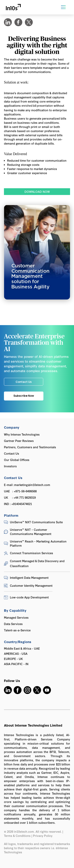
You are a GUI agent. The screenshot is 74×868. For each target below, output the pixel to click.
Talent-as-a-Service (17, 630)
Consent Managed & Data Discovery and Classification (37, 563)
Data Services (13, 624)
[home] (13, 7)
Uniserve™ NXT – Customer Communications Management (31, 532)
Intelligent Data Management (29, 578)
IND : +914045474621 (18, 504)
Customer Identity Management (31, 585)
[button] (63, 7)
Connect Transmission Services (31, 553)
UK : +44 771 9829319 (20, 497)
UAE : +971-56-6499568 (20, 491)
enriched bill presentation (37, 106)
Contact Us (12, 453)
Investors (10, 466)
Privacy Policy (43, 836)
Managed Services (16, 617)
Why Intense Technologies (22, 434)
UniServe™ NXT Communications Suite (36, 522)
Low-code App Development (29, 597)
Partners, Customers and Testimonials (30, 447)
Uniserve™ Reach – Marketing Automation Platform (38, 543)
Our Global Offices (17, 460)
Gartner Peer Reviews (19, 441)
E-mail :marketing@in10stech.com (27, 485)
